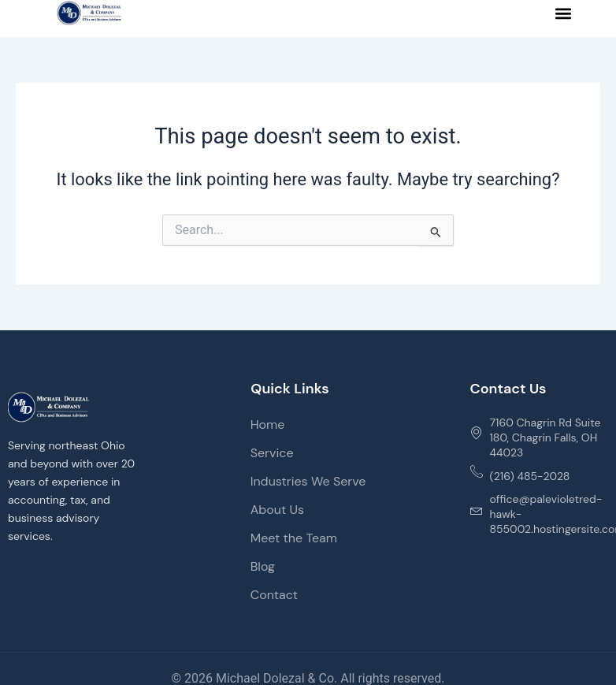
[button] (564, 13)
